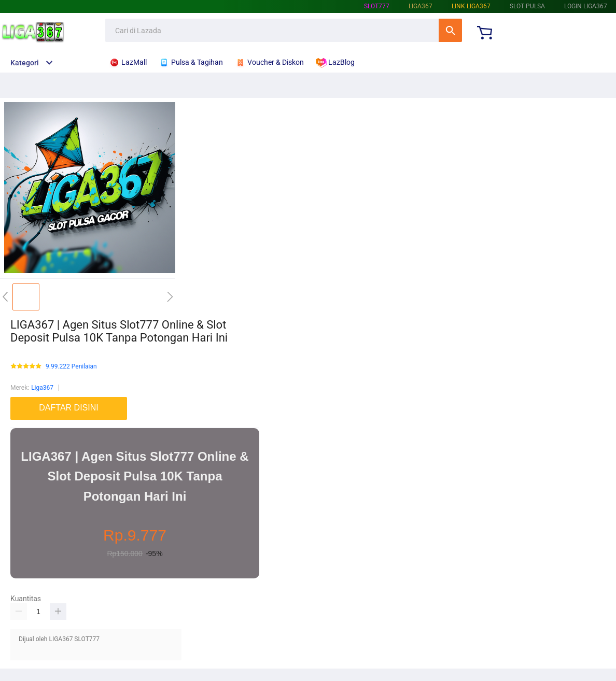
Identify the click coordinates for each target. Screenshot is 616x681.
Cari (450, 30)
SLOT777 (377, 6)
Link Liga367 (471, 6)
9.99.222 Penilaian (71, 367)
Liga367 (42, 388)
